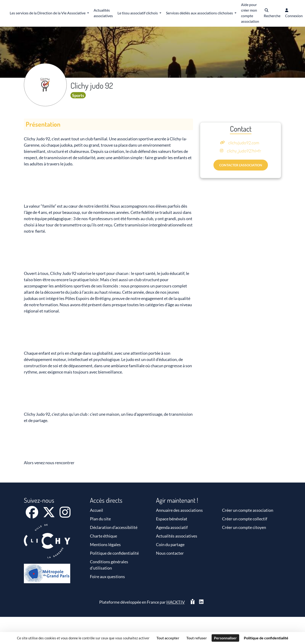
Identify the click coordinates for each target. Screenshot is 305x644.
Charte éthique (103, 536)
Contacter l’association (241, 165)
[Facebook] (32, 515)
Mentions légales (105, 544)
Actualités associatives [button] (103, 13)
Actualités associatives (177, 536)
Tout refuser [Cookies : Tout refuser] (197, 638)
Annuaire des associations (179, 510)
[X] (49, 515)
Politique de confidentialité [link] (266, 638)
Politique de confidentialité (114, 553)
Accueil (97, 510)
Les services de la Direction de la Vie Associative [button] (48, 13)
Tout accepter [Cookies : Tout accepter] (168, 638)
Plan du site (100, 519)
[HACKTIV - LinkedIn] (201, 602)
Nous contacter (170, 553)
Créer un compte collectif (245, 519)
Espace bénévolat (172, 519)
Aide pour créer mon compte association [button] (250, 13)
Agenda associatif (172, 527)
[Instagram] (65, 515)
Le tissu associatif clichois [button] (138, 13)
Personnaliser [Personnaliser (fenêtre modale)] (225, 638)
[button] (272, 13)
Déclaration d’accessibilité (114, 527)
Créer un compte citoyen (244, 527)
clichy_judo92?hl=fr (244, 151)
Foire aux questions (107, 576)
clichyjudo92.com (244, 143)
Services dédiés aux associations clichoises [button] (200, 13)
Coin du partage (170, 544)
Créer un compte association (248, 510)
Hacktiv (176, 602)
